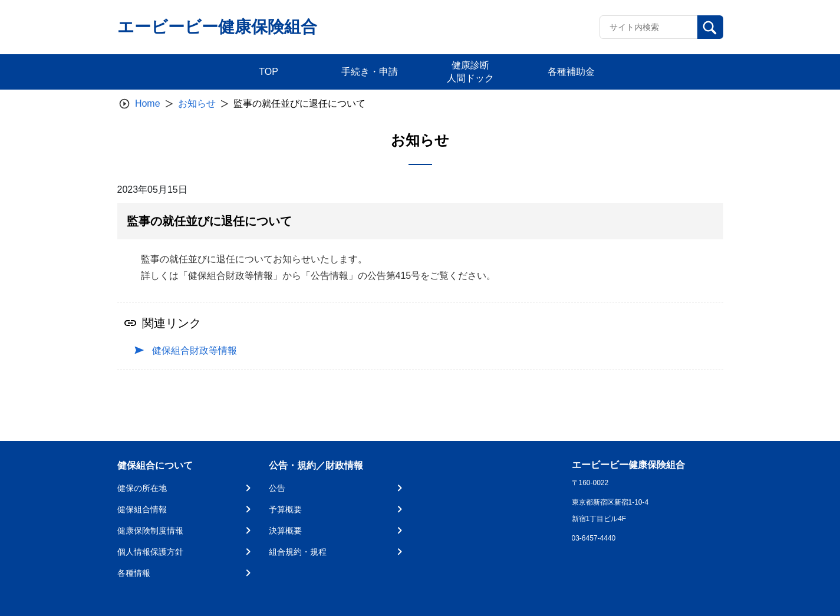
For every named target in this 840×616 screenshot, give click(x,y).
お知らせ (197, 103)
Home (148, 103)
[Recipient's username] (649, 27)
